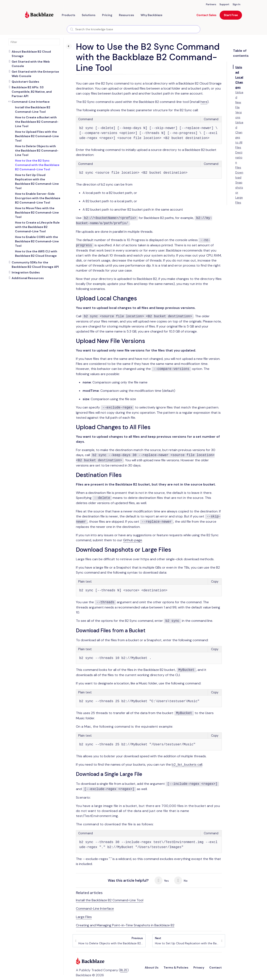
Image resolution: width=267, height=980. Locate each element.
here (204, 102)
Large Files (84, 917)
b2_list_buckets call (187, 764)
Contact (215, 967)
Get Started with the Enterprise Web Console (35, 74)
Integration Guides (26, 272)
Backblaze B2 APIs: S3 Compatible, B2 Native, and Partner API (32, 92)
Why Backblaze (151, 15)
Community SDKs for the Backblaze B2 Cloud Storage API (35, 265)
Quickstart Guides (25, 82)
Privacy (199, 967)
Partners (211, 4)
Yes (162, 880)
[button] (68, 15)
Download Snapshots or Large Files (239, 187)
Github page (133, 540)
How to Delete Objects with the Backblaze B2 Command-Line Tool (111, 941)
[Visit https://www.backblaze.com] (39, 15)
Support (224, 4)
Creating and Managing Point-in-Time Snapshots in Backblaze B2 (125, 925)
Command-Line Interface (31, 102)
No (181, 880)
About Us (152, 967)
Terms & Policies (176, 967)
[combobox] (133, 29)
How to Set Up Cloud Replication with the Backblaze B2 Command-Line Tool (187, 941)
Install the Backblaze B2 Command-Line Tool (110, 900)
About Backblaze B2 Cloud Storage (31, 54)
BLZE (124, 970)
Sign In (236, 4)
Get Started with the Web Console (31, 64)
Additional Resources (28, 278)
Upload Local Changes (239, 77)
